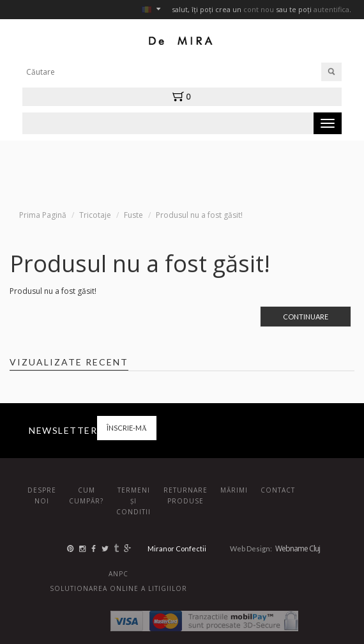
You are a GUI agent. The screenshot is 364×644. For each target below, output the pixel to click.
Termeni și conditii (133, 501)
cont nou (259, 9)
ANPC (118, 574)
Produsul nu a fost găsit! (199, 215)
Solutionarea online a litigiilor (118, 588)
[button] (184, 97)
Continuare (306, 317)
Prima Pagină (43, 215)
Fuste (133, 215)
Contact (278, 490)
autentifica (331, 9)
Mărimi (234, 490)
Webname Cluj (298, 548)
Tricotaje (95, 215)
